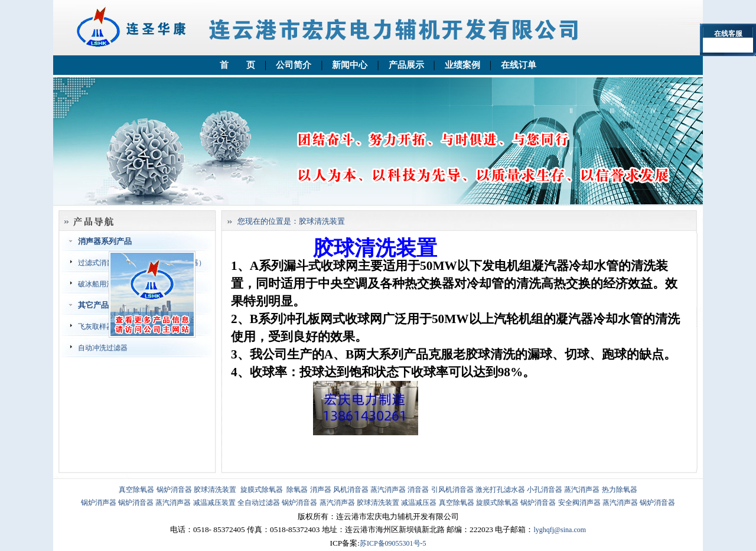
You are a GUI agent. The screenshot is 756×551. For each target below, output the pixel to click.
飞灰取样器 (96, 327)
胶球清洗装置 (215, 490)
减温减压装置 (214, 503)
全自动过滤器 (259, 503)
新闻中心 (350, 65)
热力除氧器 (620, 490)
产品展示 (406, 65)
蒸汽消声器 (388, 490)
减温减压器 (419, 503)
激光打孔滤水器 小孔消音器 (519, 490)
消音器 (418, 490)
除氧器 (297, 490)
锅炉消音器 (174, 490)
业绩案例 (462, 65)
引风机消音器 (452, 490)
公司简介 (294, 65)
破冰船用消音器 (103, 284)
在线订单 (519, 65)
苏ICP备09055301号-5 (393, 543)
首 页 (237, 65)
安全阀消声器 (579, 503)
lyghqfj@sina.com (560, 530)
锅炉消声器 (99, 503)
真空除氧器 (136, 490)
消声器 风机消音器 (339, 490)
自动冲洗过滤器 (103, 348)
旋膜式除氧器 (262, 490)
